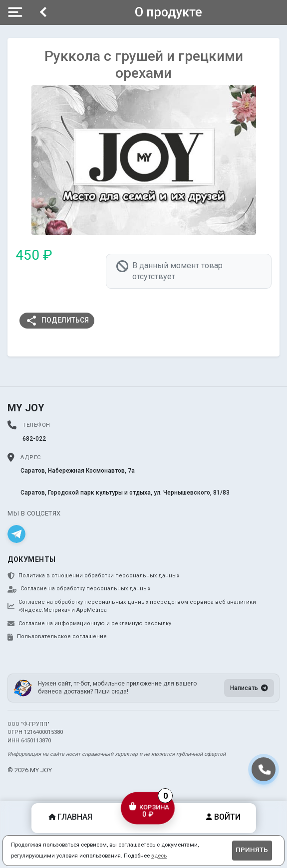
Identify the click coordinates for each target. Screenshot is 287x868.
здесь (159, 856)
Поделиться (57, 321)
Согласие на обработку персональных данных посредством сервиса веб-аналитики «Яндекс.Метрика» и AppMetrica (132, 606)
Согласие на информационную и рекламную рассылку (89, 624)
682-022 (34, 439)
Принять (252, 850)
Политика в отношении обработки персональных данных (93, 576)
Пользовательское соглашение (57, 637)
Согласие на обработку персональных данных (79, 589)
